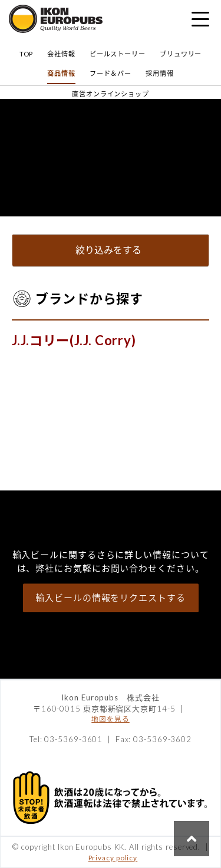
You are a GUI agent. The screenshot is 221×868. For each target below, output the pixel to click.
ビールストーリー (118, 54)
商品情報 (61, 73)
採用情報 (160, 73)
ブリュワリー (181, 54)
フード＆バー (111, 73)
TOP (27, 54)
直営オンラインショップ (111, 94)
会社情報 (61, 54)
